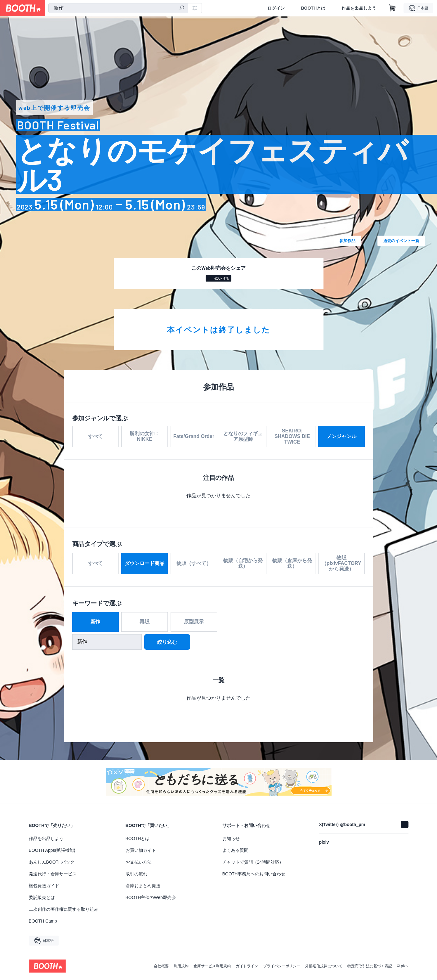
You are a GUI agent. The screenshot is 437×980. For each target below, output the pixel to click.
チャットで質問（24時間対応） (253, 862)
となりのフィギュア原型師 (243, 436)
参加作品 (347, 241)
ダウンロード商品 (145, 564)
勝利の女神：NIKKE (145, 436)
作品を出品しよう (359, 8)
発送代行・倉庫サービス (53, 874)
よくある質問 (235, 850)
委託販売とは (42, 897)
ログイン (276, 8)
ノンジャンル (341, 436)
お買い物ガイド (141, 850)
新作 (96, 623)
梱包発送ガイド (44, 886)
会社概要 (161, 966)
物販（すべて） (194, 564)
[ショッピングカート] (392, 8)
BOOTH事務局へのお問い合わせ (254, 874)
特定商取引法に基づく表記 (370, 966)
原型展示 (194, 623)
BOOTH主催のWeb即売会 (151, 897)
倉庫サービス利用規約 (212, 966)
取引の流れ (136, 874)
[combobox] (118, 8)
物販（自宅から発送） (243, 564)
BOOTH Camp (43, 921)
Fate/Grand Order (194, 436)
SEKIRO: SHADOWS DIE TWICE (292, 436)
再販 (145, 623)
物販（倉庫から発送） (292, 564)
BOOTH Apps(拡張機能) (52, 850)
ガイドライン (247, 966)
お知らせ (231, 838)
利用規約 (181, 966)
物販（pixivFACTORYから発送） (341, 564)
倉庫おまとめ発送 (143, 886)
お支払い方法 (139, 862)
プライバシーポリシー (282, 966)
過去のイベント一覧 (401, 241)
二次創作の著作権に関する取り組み (64, 909)
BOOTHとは (313, 8)
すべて (96, 436)
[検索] (182, 8)
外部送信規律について (324, 966)
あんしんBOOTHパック (52, 862)
